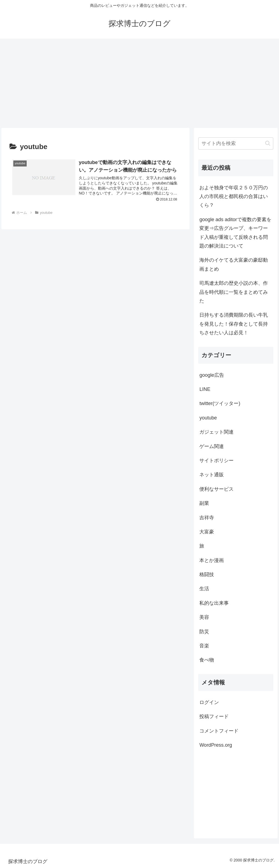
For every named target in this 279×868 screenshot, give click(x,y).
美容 (204, 617)
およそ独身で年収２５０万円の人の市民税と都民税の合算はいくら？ (234, 197)
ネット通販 (212, 475)
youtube (208, 418)
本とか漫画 (212, 560)
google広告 (212, 375)
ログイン (209, 702)
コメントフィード (219, 731)
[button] (268, 143)
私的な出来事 (214, 603)
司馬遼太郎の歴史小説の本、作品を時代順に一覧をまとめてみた (234, 292)
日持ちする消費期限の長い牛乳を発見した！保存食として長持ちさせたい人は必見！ (234, 324)
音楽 (204, 646)
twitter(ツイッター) (220, 403)
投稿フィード (214, 716)
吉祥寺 (207, 518)
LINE (205, 389)
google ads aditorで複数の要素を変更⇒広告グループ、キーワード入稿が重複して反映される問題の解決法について (235, 233)
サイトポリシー (216, 461)
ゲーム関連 (212, 446)
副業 (204, 503)
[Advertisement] (139, 83)
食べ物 (207, 660)
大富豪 (207, 532)
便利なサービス (216, 489)
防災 (204, 632)
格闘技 (207, 574)
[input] (236, 143)
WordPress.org (216, 745)
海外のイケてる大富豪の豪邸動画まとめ (234, 264)
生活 (204, 589)
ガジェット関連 (216, 432)
